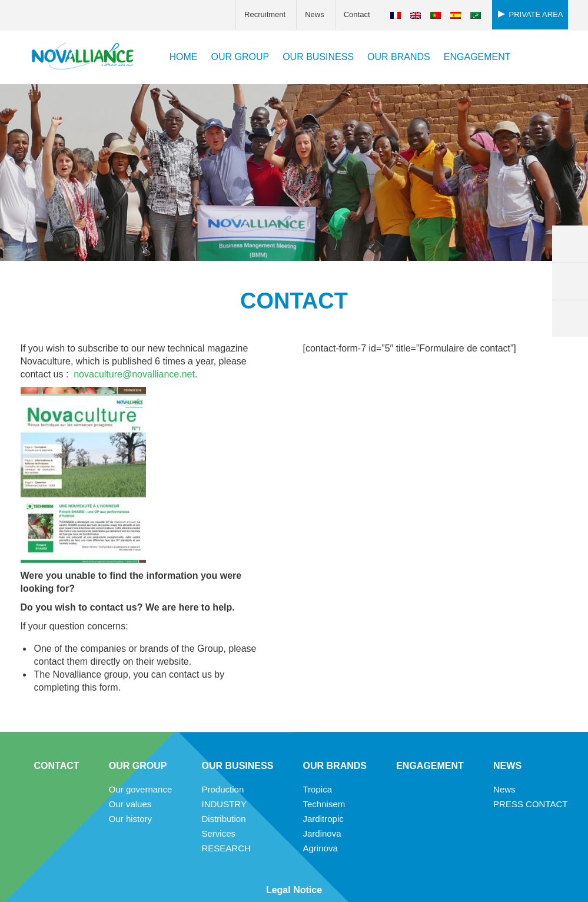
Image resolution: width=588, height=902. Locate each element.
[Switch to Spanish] (456, 15)
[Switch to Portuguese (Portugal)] (436, 15)
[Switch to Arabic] (476, 15)
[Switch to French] (396, 15)
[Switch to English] (416, 15)
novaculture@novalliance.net (134, 374)
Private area (536, 14)
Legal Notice (294, 890)
